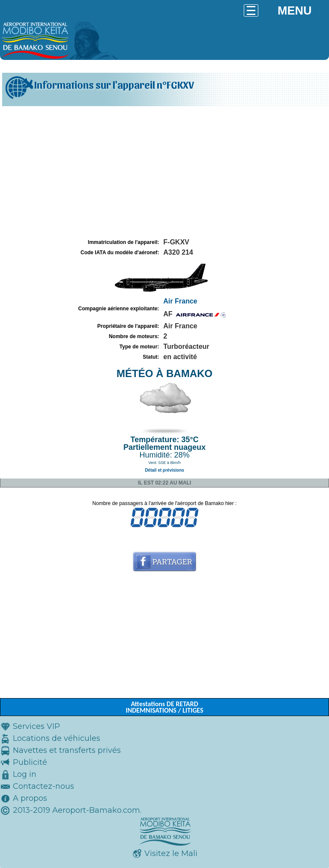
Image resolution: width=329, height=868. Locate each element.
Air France (180, 301)
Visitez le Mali (171, 853)
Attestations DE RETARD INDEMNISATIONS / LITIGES (164, 707)
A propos (30, 798)
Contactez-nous (43, 786)
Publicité (30, 762)
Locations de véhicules (57, 738)
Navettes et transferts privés (67, 750)
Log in (25, 774)
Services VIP (36, 726)
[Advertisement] (164, 172)
